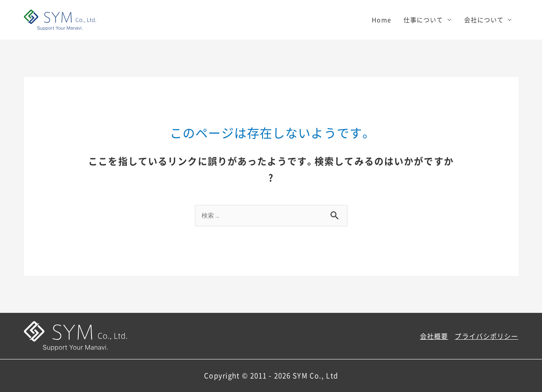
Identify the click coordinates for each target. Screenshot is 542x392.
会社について (484, 20)
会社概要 (434, 336)
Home (381, 20)
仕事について (424, 20)
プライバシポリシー (486, 336)
